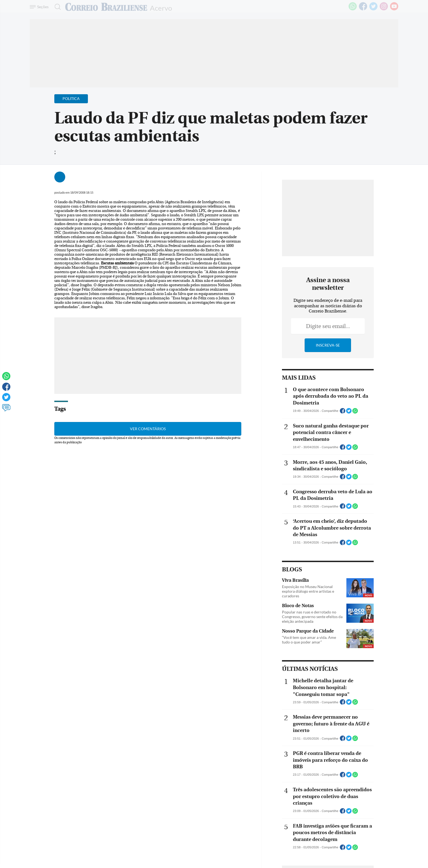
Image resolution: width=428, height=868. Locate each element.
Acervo (161, 8)
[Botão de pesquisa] (56, 7)
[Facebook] (363, 9)
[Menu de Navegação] (40, 7)
